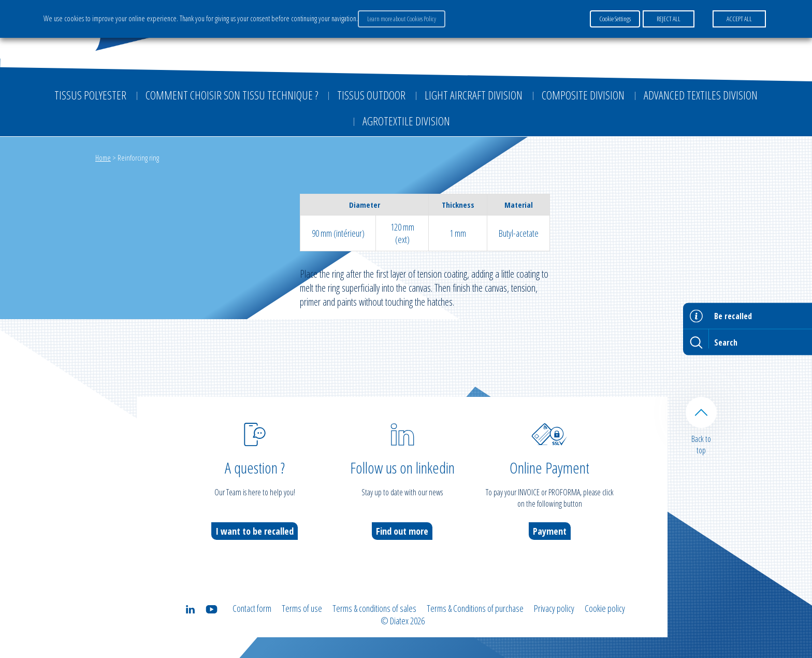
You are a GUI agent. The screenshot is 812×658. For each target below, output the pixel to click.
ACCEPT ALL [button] (739, 19)
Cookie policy (605, 608)
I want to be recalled (255, 531)
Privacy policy (554, 608)
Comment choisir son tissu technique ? (232, 95)
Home (103, 158)
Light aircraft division (474, 95)
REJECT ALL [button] (669, 19)
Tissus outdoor (371, 95)
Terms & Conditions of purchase (475, 608)
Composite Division (583, 95)
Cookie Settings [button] (615, 19)
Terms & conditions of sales (374, 608)
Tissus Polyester (90, 95)
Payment (550, 531)
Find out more (402, 531)
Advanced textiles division (701, 95)
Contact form (252, 608)
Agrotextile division (406, 121)
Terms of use (302, 608)
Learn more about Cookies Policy (402, 19)
